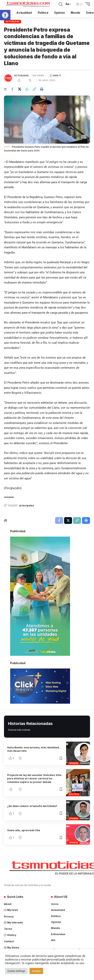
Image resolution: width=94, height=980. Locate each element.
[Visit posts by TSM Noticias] (8, 78)
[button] (5, 15)
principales (27, 505)
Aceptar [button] (36, 971)
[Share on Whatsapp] (27, 89)
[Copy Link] (34, 89)
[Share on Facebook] (12, 89)
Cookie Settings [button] (16, 971)
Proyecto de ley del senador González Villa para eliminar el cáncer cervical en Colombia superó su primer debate (34, 779)
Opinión (74, 763)
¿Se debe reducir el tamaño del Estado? (32, 806)
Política (74, 794)
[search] (61, 4)
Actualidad (13, 21)
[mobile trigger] (87, 4)
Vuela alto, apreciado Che (24, 830)
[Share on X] (20, 89)
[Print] (42, 89)
